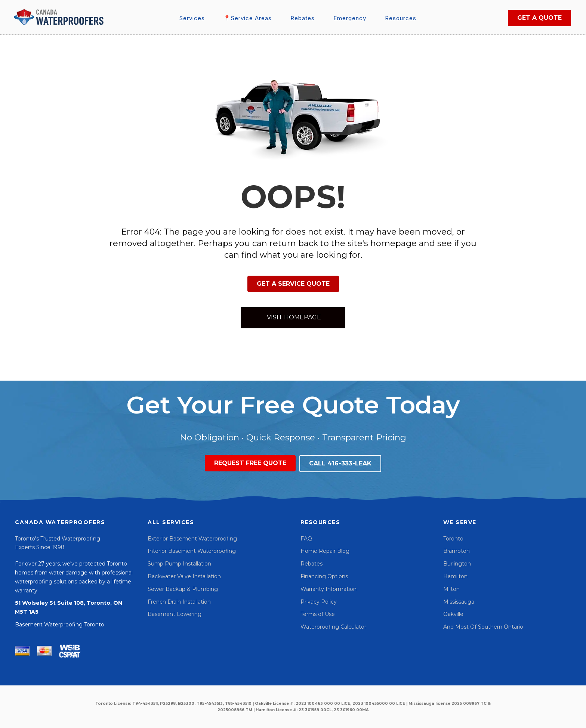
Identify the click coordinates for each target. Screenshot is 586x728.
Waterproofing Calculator (333, 627)
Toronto (453, 539)
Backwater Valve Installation (184, 576)
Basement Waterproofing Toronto (60, 625)
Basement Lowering (175, 614)
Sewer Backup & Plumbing (183, 589)
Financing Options (324, 576)
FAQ (306, 539)
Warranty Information (329, 589)
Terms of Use (318, 614)
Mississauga (459, 602)
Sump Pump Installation (179, 564)
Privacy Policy (319, 602)
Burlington (457, 564)
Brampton (457, 551)
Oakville (453, 614)
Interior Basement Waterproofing (192, 551)
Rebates (311, 564)
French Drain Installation (179, 602)
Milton (451, 589)
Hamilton (455, 576)
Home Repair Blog (325, 551)
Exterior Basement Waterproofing (192, 539)
